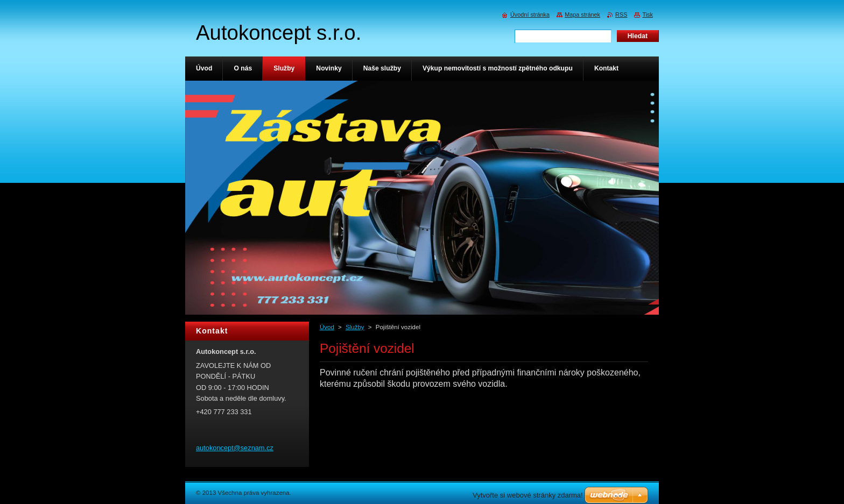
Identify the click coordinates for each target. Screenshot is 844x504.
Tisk (648, 15)
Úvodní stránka (530, 15)
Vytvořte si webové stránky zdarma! (528, 495)
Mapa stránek (582, 15)
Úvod (327, 327)
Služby (355, 327)
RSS (621, 15)
